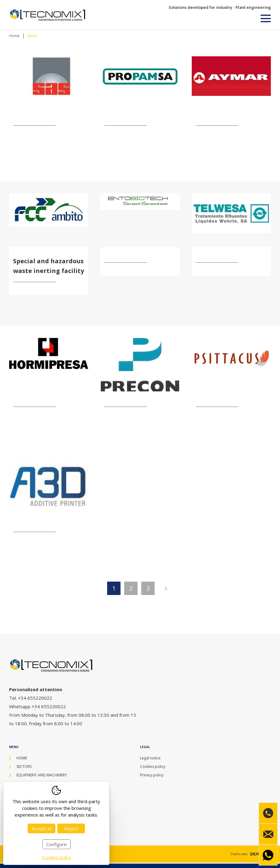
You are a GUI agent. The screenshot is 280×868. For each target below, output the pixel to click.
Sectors (24, 766)
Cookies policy (153, 766)
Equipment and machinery (42, 775)
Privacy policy (152, 775)
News (32, 36)
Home (14, 36)
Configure (56, 844)
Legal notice (150, 758)
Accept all (42, 828)
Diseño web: (251, 854)
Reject (71, 828)
